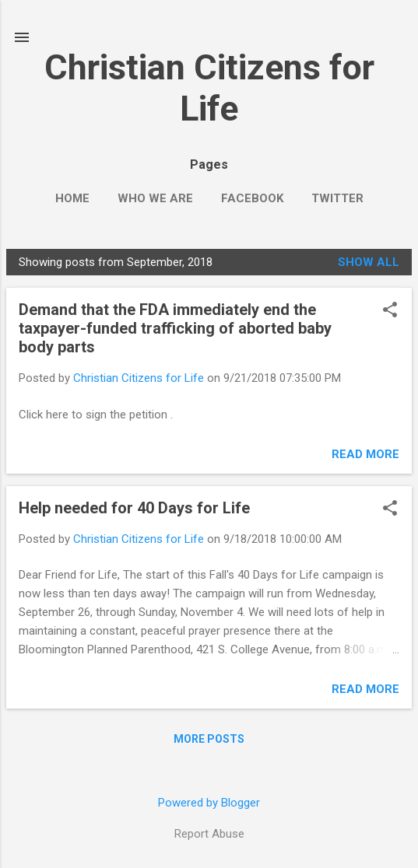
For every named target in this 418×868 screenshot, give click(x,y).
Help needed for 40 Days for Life (134, 508)
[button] (390, 311)
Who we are (155, 198)
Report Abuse (209, 834)
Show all (369, 262)
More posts (209, 739)
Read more (365, 454)
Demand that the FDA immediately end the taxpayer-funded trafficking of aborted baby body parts (175, 328)
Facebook (252, 198)
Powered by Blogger (209, 803)
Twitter (337, 198)
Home (72, 198)
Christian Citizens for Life (209, 88)
